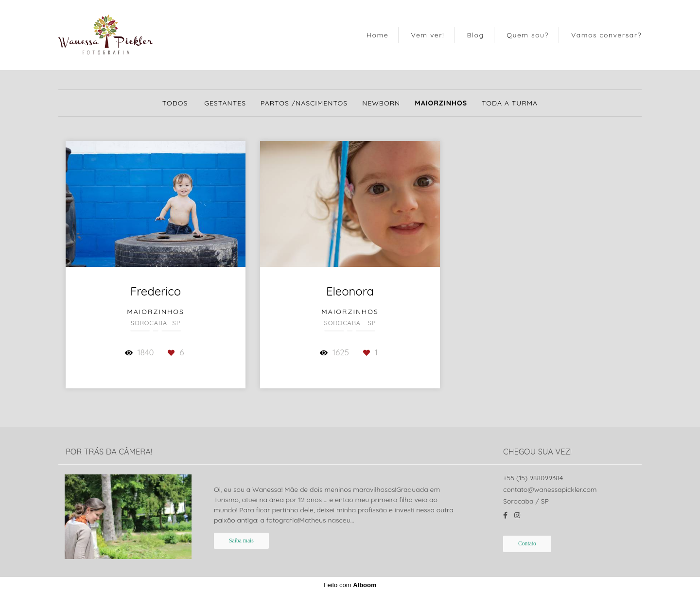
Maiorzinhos (441, 103)
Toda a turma (510, 103)
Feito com (350, 585)
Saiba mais (241, 541)
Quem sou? (528, 35)
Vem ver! (428, 35)
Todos (175, 103)
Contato (527, 544)
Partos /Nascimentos (304, 103)
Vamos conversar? (606, 35)
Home (377, 35)
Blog (475, 35)
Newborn (381, 103)
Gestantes (225, 103)
